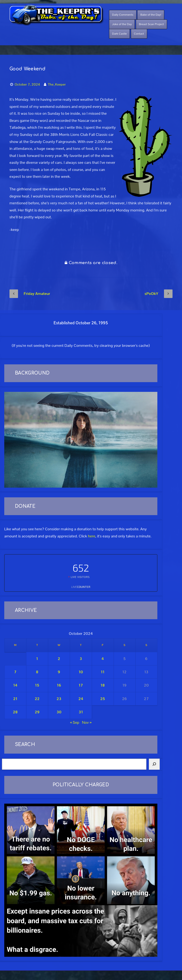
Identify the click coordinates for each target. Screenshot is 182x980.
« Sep (75, 722)
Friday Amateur (30, 294)
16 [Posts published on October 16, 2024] (59, 685)
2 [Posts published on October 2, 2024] (59, 659)
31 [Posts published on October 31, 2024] (81, 712)
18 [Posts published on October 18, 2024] (103, 685)
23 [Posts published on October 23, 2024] (59, 699)
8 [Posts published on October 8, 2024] (37, 672)
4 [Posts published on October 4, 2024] (103, 659)
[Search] (154, 764)
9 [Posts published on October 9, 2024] (59, 672)
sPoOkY (159, 294)
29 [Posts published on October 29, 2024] (37, 712)
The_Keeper (57, 84)
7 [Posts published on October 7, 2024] (15, 672)
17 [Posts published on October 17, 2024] (81, 685)
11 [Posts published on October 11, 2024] (102, 672)
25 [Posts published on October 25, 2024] (103, 699)
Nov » (87, 722)
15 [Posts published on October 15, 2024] (37, 685)
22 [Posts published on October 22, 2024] (37, 699)
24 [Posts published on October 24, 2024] (81, 699)
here (92, 536)
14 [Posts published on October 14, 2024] (15, 685)
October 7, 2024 (27, 84)
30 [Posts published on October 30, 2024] (59, 712)
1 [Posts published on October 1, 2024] (37, 659)
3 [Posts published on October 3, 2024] (81, 659)
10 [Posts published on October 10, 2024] (81, 672)
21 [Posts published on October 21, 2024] (15, 699)
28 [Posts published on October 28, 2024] (15, 712)
